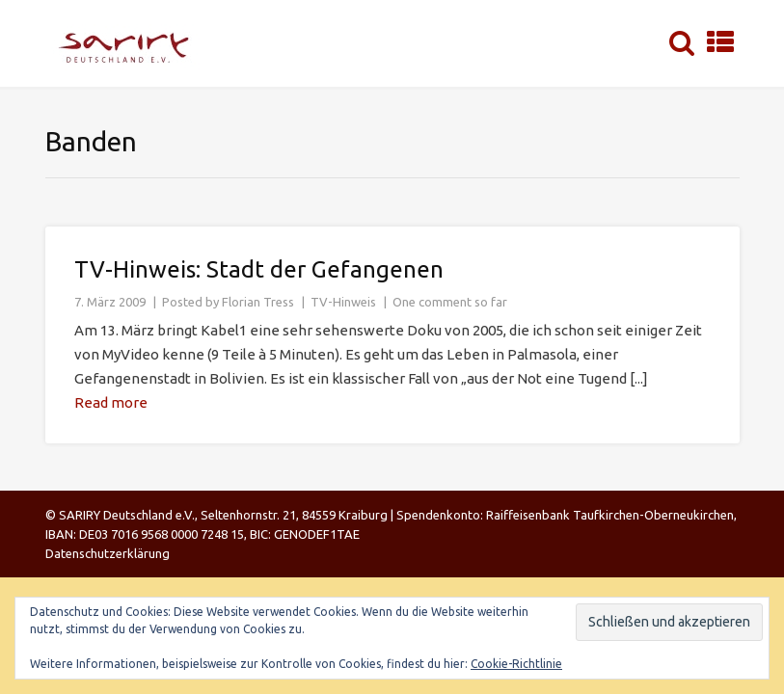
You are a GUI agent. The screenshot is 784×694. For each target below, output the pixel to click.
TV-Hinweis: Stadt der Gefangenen (259, 269)
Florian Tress (258, 302)
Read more (111, 402)
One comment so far (450, 302)
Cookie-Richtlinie (516, 664)
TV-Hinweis (343, 302)
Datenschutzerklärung (108, 553)
